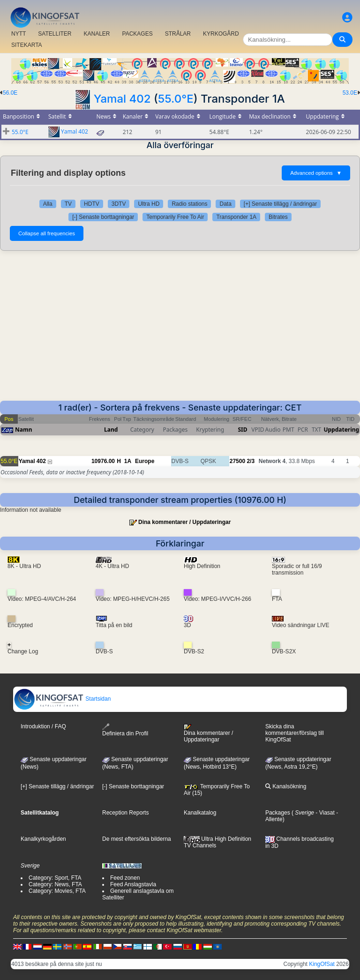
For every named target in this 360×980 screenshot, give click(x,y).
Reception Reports (125, 813)
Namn (23, 430)
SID (242, 430)
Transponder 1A (236, 217)
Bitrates (278, 217)
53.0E (350, 93)
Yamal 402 (122, 99)
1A (128, 461)
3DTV (119, 204)
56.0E (10, 93)
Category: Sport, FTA (55, 878)
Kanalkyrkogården (43, 839)
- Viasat (324, 813)
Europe (145, 461)
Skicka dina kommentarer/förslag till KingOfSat (295, 733)
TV (68, 204)
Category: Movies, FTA (57, 891)
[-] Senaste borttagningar (103, 217)
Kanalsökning (286, 786)
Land (111, 430)
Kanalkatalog (200, 813)
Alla (48, 204)
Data (225, 204)
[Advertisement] (180, 330)
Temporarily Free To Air (175, 217)
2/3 (251, 461)
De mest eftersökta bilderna (137, 839)
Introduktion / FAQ (43, 726)
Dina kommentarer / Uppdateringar (184, 522)
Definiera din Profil (125, 730)
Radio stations (189, 204)
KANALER (97, 34)
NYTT (19, 34)
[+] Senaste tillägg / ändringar (280, 204)
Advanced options (316, 173)
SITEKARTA (27, 45)
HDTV (92, 204)
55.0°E (176, 99)
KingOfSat (322, 964)
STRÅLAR (178, 34)
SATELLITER (55, 34)
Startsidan (62, 699)
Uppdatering (341, 430)
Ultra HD (149, 204)
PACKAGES (138, 34)
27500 (237, 461)
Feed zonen (125, 878)
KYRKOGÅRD (221, 34)
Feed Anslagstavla (133, 884)
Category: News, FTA (55, 884)
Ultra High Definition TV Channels (217, 842)
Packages (278, 813)
